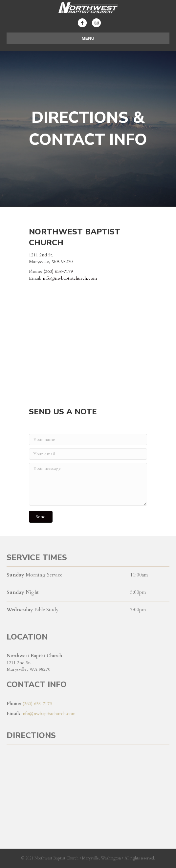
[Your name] (88, 440)
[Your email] (88, 454)
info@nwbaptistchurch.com (70, 278)
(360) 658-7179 (58, 271)
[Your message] (88, 484)
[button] (41, 517)
